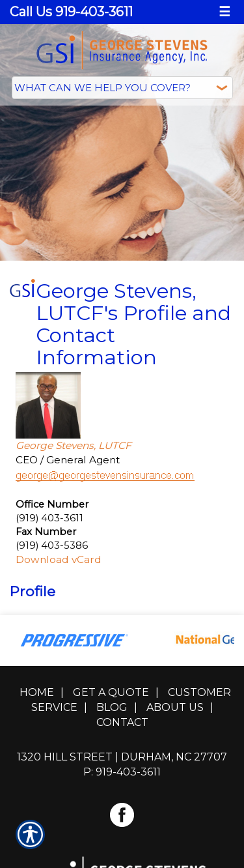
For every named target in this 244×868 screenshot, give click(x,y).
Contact (122, 719)
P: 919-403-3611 (122, 769)
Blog (112, 704)
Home (37, 690)
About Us (175, 704)
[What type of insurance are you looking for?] (122, 88)
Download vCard (59, 556)
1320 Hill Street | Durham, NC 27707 (122, 754)
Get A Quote (111, 690)
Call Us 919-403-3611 (71, 12)
